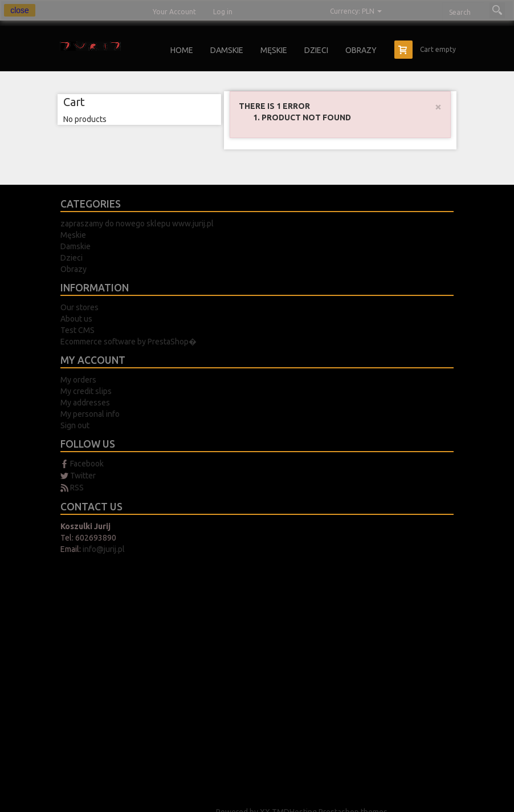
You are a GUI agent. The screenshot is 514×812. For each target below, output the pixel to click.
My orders (78, 380)
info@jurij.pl (104, 549)
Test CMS (77, 330)
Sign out (75, 425)
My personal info (90, 414)
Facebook (87, 464)
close (20, 10)
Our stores (79, 307)
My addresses (85, 403)
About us (76, 319)
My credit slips (86, 391)
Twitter (83, 476)
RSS (77, 488)
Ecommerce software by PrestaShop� (128, 342)
